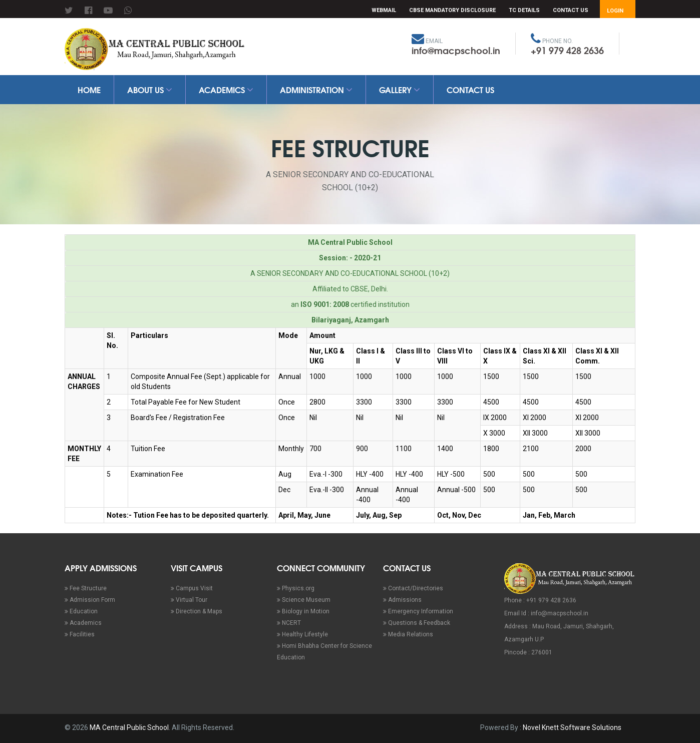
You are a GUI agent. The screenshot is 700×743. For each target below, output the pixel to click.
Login (615, 11)
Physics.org (296, 588)
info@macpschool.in (456, 50)
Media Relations (408, 634)
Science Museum (304, 600)
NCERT (289, 623)
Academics (226, 89)
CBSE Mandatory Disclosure (452, 10)
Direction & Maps (197, 611)
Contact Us (571, 10)
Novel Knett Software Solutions (572, 727)
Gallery (400, 89)
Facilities (80, 634)
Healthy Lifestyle (302, 634)
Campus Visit (192, 588)
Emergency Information (418, 611)
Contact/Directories (413, 588)
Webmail (384, 10)
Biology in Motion (303, 611)
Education (81, 611)
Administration (316, 89)
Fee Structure (86, 588)
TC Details (524, 10)
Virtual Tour (189, 600)
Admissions (402, 600)
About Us (150, 89)
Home (89, 89)
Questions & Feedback (417, 623)
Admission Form (90, 600)
